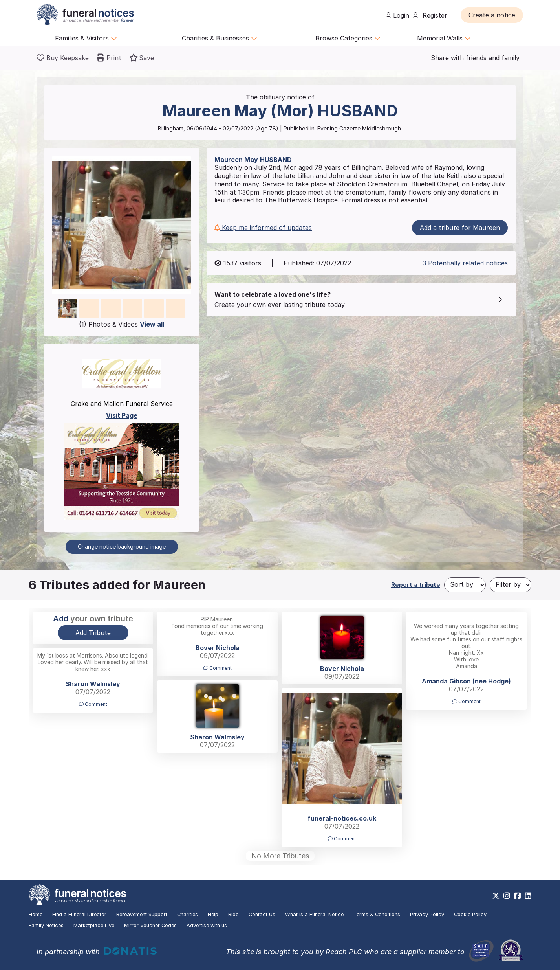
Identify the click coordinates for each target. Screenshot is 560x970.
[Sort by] (465, 585)
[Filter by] (511, 585)
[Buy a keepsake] (63, 58)
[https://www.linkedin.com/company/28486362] (528, 896)
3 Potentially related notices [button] (465, 263)
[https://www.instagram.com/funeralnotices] (507, 896)
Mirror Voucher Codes (150, 925)
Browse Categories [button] (348, 38)
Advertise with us (207, 925)
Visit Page (122, 415)
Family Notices (46, 925)
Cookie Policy (470, 914)
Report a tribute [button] (416, 585)
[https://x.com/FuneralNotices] (496, 896)
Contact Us (262, 914)
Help (213, 914)
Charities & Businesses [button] (220, 38)
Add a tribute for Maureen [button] (460, 228)
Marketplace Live (94, 925)
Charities (188, 914)
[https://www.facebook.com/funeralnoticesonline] (517, 896)
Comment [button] (218, 668)
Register (430, 15)
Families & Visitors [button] (86, 38)
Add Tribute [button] (93, 633)
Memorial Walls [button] (444, 38)
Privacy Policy (427, 914)
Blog (233, 914)
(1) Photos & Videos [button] (122, 324)
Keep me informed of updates (263, 228)
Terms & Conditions (377, 914)
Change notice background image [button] (122, 547)
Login (397, 15)
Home (36, 914)
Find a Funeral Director (79, 914)
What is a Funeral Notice (314, 914)
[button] (492, 15)
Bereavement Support (142, 914)
